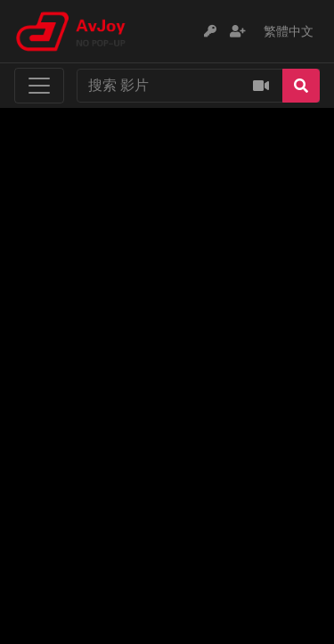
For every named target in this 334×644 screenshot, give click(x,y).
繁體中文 (289, 31)
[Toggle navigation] (39, 86)
